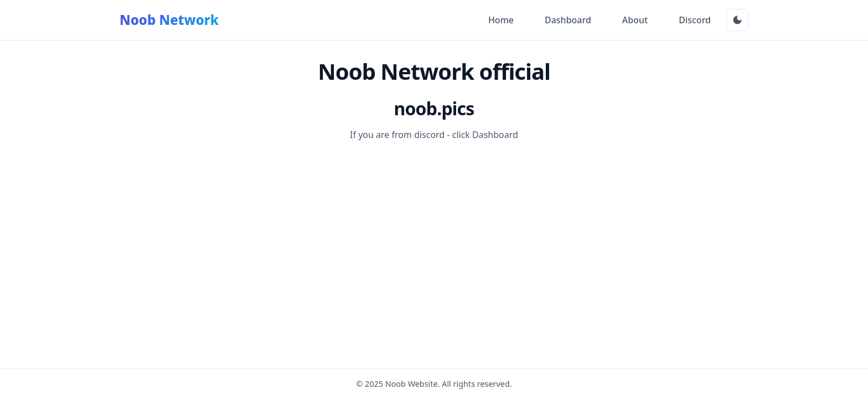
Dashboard (568, 20)
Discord (695, 20)
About (635, 20)
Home (501, 20)
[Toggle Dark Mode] (737, 20)
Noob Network (169, 20)
